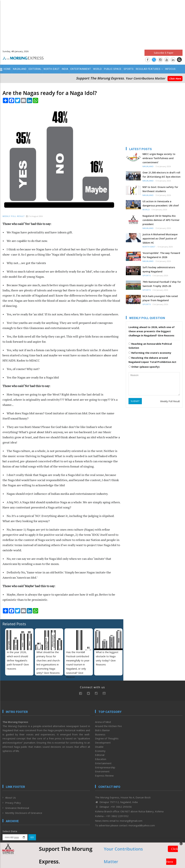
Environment (102, 771)
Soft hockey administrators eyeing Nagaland (159, 269)
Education (101, 759)
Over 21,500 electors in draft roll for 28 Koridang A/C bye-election (161, 175)
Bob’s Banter (102, 730)
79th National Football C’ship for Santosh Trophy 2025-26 (162, 284)
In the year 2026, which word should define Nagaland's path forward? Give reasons (18, 660)
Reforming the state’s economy (150, 353)
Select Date (10, 831)
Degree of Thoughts (107, 738)
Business (100, 734)
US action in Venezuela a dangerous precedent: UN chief (161, 203)
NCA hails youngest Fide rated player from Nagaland (160, 298)
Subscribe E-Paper (164, 53)
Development (103, 743)
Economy (100, 751)
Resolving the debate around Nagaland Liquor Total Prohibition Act (152, 360)
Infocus (170, 69)
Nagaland (20, 69)
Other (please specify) (144, 367)
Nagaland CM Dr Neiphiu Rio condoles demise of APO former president (161, 220)
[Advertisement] (92, 23)
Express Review (104, 776)
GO (32, 837)
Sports (129, 69)
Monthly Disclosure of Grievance (24, 813)
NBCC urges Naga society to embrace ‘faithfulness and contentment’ (159, 158)
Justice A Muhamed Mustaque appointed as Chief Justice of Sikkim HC (160, 238)
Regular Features (149, 69)
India (65, 69)
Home (7, 69)
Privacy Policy (13, 803)
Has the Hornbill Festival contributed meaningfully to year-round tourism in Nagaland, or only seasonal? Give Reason (78, 664)
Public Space (113, 69)
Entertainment (81, 69)
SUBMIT (135, 401)
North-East (52, 69)
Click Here (175, 79)
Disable (99, 747)
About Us (10, 798)
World (97, 69)
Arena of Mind (103, 722)
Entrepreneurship (105, 767)
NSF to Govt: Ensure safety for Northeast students (160, 189)
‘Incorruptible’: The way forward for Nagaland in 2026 (161, 255)
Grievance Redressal (17, 808)
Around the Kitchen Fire (108, 726)
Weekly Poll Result (14, 216)
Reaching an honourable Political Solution (150, 346)
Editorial (35, 69)
